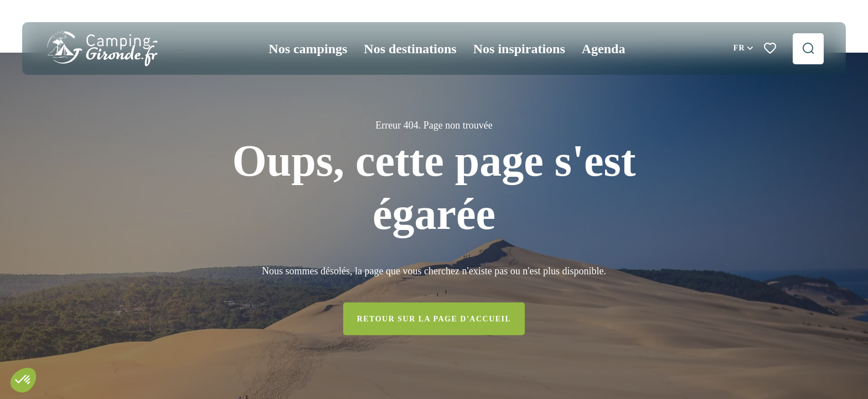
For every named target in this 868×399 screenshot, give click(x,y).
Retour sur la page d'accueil (434, 318)
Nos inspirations (519, 49)
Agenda (604, 49)
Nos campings (308, 49)
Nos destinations (410, 49)
